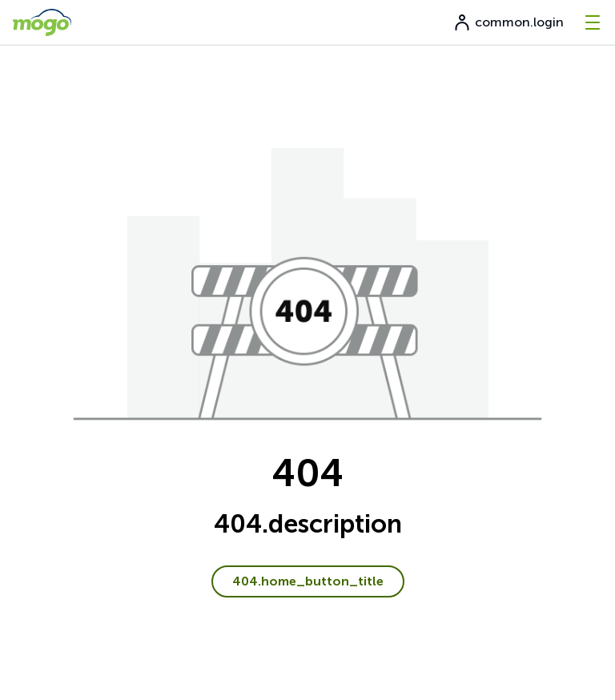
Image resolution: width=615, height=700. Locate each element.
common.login (508, 22)
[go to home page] (42, 22)
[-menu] (593, 22)
